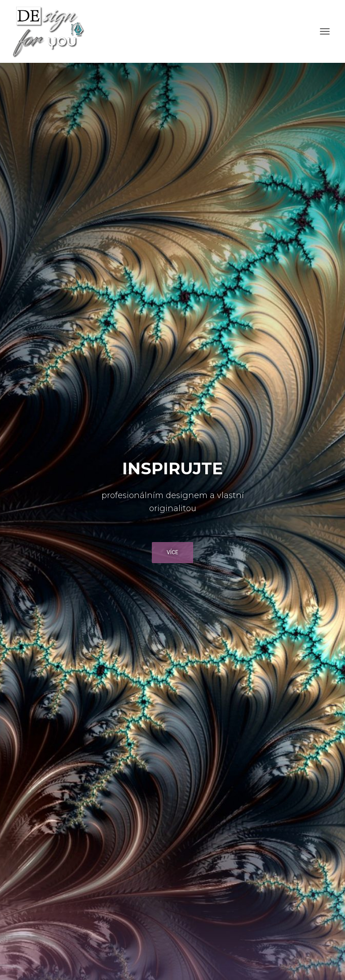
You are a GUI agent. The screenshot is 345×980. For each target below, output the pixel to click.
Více (172, 552)
